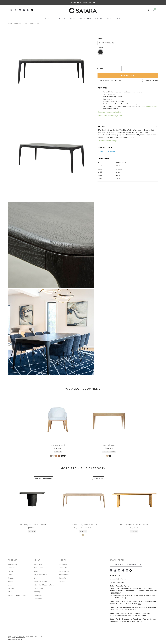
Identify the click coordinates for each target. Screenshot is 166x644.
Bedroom (11, 568)
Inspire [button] (99, 18)
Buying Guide (38, 568)
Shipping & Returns (40, 581)
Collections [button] (85, 18)
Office (10, 592)
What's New (12, 564)
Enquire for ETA (138, 53)
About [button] (119, 18)
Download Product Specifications (110, 138)
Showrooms (38, 599)
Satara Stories (64, 575)
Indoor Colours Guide (149, 132)
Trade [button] (109, 18)
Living (10, 585)
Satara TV (63, 578)
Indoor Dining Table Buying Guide (110, 142)
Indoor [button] (48, 18)
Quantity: (102, 94)
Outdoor (11, 588)
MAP (119, 593)
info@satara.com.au (123, 579)
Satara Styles (64, 571)
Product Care (38, 588)
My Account (38, 564)
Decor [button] (72, 18)
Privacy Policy (39, 595)
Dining (10, 571)
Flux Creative (20, 638)
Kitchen (11, 581)
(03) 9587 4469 (119, 582)
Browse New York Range (107, 167)
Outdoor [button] (60, 18)
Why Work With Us (40, 575)
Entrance (11, 578)
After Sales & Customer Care (44, 585)
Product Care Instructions (107, 178)
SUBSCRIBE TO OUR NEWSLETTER (126, 565)
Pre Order (128, 102)
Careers (62, 581)
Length (100, 64)
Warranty (37, 592)
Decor (10, 575)
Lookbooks (63, 568)
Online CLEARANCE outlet (17, 595)
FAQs (36, 578)
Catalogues (63, 564)
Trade (36, 571)
